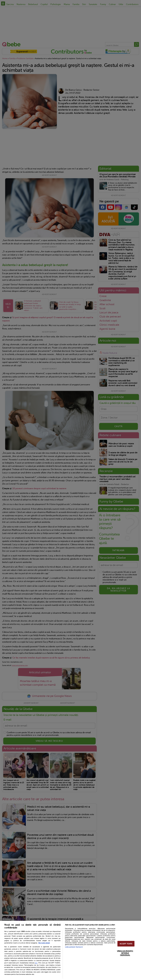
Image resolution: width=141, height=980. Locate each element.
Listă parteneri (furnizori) (74, 947)
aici (36, 963)
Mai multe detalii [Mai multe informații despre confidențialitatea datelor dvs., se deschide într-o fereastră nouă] (44, 943)
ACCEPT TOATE (126, 944)
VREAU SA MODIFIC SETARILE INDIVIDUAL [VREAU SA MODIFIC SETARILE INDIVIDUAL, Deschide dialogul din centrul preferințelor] (125, 953)
